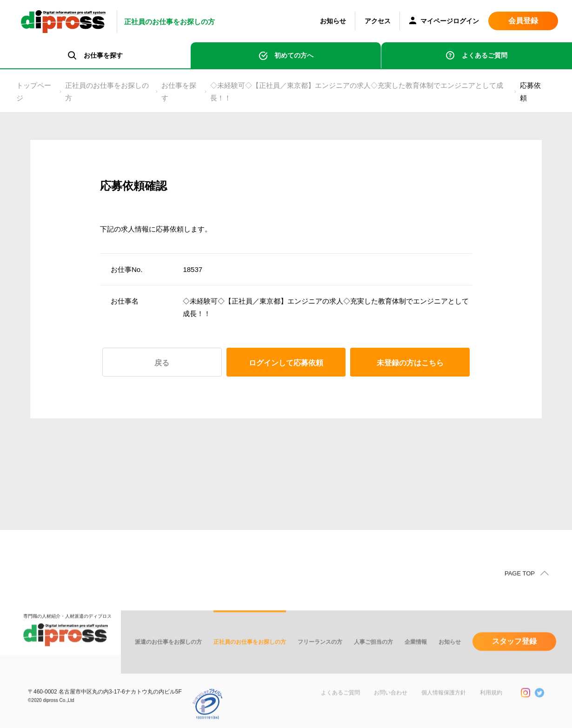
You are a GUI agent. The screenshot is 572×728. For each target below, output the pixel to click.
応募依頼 (530, 92)
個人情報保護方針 (444, 705)
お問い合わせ (391, 705)
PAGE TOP (520, 586)
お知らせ (333, 21)
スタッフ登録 (514, 653)
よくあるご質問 (485, 55)
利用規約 (491, 705)
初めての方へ (294, 55)
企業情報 (416, 654)
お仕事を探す (179, 92)
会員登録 (523, 21)
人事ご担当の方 (373, 654)
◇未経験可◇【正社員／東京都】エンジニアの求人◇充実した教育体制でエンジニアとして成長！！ (357, 92)
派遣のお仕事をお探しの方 (168, 654)
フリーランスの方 (320, 654)
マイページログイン (444, 22)
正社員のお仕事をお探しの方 (107, 92)
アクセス (378, 21)
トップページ (34, 92)
